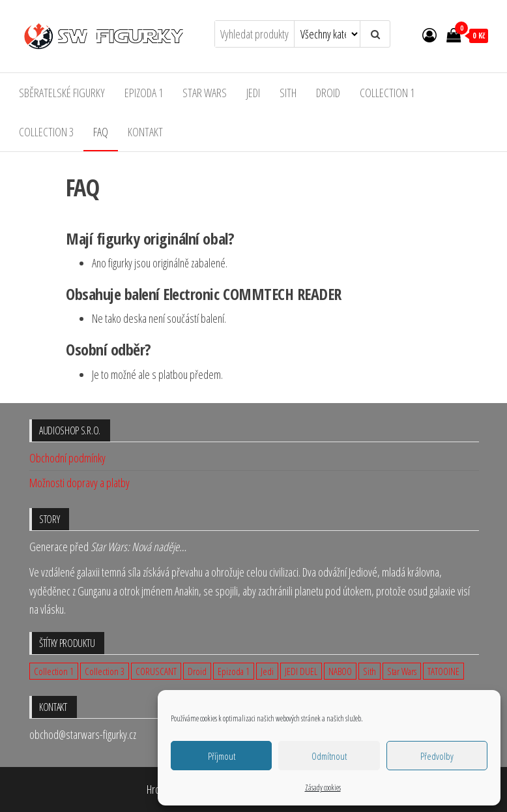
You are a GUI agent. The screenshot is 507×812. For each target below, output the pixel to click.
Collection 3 (46, 132)
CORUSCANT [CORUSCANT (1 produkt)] (156, 671)
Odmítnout (329, 756)
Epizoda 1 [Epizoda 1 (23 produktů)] (234, 671)
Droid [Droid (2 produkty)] (197, 671)
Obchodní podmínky (67, 458)
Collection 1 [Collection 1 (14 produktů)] (54, 671)
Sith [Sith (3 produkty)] (369, 671)
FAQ (101, 132)
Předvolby (437, 756)
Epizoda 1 (144, 93)
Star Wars (205, 93)
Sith (288, 93)
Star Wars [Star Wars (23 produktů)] (402, 671)
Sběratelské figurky (62, 93)
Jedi (253, 93)
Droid (328, 93)
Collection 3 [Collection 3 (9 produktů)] (105, 671)
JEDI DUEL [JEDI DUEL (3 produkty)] (301, 671)
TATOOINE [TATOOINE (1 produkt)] (443, 671)
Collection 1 (387, 93)
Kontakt (145, 132)
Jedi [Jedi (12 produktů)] (267, 671)
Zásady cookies (323, 788)
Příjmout (222, 756)
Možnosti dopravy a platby (80, 483)
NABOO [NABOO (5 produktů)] (340, 671)
